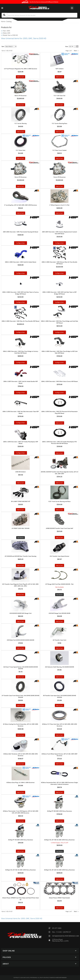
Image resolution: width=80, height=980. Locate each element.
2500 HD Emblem (21, 472)
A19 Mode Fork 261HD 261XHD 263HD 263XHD (21, 640)
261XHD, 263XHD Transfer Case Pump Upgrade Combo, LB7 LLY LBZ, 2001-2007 (60, 473)
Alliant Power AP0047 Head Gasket (59, 898)
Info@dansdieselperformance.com (66, 936)
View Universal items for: (22, 918)
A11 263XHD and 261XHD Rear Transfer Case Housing (21, 556)
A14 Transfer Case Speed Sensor (60, 556)
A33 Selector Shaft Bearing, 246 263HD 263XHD (60, 667)
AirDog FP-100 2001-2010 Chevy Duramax (60, 811)
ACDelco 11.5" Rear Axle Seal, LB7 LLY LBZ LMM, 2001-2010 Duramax (60, 725)
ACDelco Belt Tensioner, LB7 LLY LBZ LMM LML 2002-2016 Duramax (21, 755)
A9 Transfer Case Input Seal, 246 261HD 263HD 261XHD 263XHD (60, 696)
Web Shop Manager (61, 978)
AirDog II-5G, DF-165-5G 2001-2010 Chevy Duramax (21, 870)
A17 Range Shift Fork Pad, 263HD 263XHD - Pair (60, 584)
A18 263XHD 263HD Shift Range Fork (21, 613)
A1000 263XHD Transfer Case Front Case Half (60, 528)
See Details (21, 538)
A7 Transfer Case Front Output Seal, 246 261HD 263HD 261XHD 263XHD (21, 696)
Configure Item (21, 453)
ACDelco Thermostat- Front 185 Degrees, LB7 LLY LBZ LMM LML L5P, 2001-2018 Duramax (21, 812)
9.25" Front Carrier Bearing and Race (60, 501)
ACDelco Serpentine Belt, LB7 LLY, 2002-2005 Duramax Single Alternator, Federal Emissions (59, 783)
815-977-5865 (57, 928)
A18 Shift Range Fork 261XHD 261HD (59, 613)
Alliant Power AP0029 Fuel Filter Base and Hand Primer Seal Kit (21, 899)
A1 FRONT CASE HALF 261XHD (21, 528)
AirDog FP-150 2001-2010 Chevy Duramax (21, 840)
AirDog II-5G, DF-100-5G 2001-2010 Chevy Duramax (59, 840)
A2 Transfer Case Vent (60, 640)
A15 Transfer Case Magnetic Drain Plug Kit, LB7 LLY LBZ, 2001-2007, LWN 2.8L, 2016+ (21, 585)
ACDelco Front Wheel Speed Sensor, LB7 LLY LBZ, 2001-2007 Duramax (59, 755)
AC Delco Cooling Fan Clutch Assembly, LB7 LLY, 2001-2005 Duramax (21, 725)
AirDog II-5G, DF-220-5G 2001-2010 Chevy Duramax (59, 870)
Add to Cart (59, 453)
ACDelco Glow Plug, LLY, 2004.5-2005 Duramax (21, 782)
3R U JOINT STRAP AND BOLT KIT (21, 501)
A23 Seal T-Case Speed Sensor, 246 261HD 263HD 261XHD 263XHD (21, 668)
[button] (40, 951)
